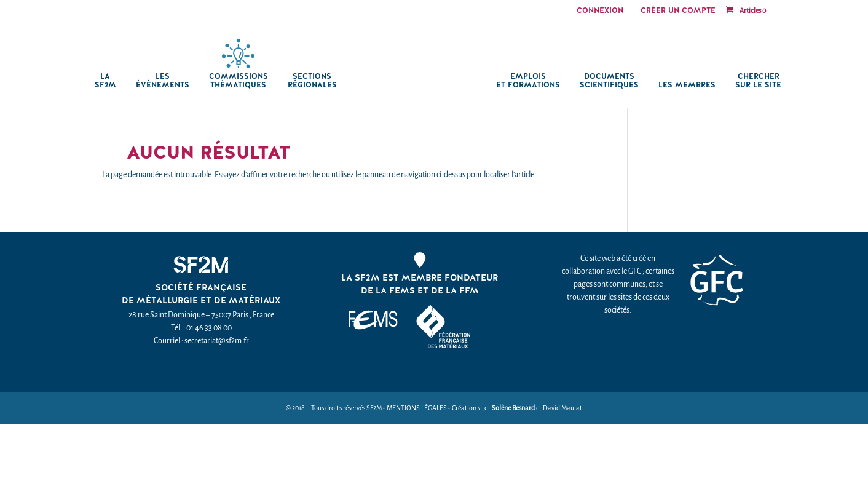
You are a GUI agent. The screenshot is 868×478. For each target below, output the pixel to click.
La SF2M (105, 81)
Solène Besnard (513, 408)
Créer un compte (678, 11)
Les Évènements (163, 81)
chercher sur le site (758, 81)
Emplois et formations (528, 81)
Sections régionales (312, 81)
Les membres (687, 85)
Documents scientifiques (609, 81)
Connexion (600, 11)
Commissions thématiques (239, 81)
